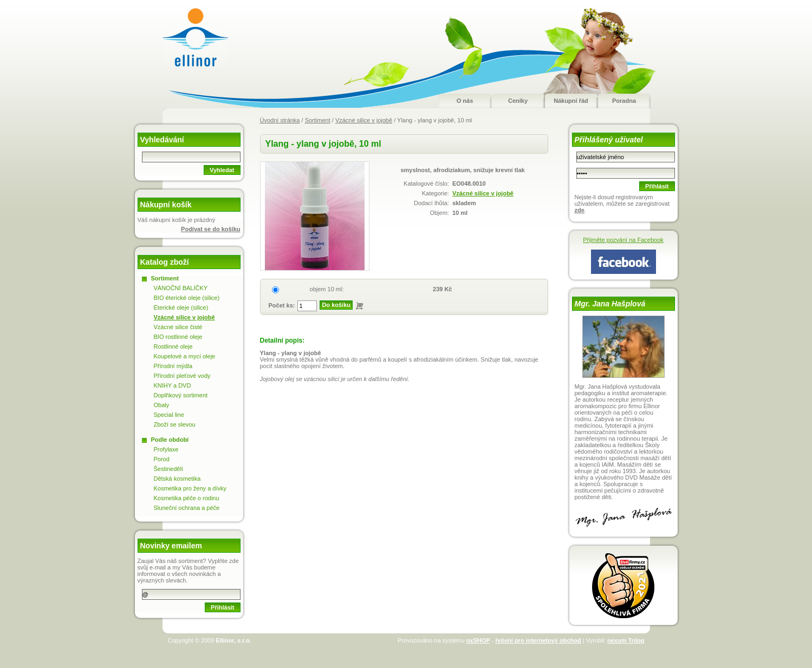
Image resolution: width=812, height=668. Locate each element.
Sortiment (318, 120)
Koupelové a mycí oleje (185, 356)
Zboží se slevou (175, 424)
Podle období (170, 440)
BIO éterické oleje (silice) (187, 298)
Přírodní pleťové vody (182, 376)
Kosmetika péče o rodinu (187, 498)
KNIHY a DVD (173, 385)
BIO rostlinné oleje (178, 337)
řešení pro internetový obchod (538, 640)
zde (580, 210)
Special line (169, 415)
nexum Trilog (626, 640)
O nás (465, 101)
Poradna (624, 101)
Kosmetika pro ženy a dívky (190, 488)
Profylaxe (166, 449)
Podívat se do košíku (210, 229)
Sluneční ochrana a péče (187, 508)
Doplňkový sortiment (181, 395)
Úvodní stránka (280, 120)
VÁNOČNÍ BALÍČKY (181, 288)
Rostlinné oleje (173, 346)
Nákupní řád (571, 101)
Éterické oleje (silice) (181, 307)
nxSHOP (478, 640)
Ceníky (518, 101)
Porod (162, 459)
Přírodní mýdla (173, 366)
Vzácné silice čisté (178, 327)
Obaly (162, 405)
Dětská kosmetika (177, 479)
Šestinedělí (168, 469)
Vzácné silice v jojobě (364, 120)
